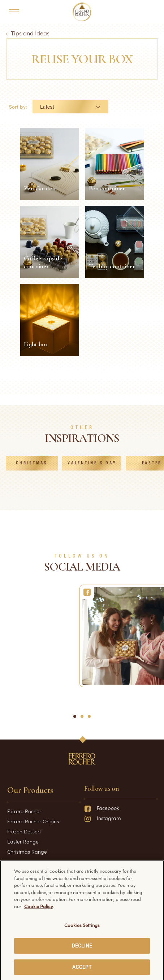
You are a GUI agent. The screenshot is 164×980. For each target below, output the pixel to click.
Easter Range (23, 841)
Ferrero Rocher (24, 811)
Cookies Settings (82, 930)
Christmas (32, 463)
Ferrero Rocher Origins (33, 821)
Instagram (103, 818)
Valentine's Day (92, 463)
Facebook (102, 808)
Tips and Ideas (30, 33)
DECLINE (82, 950)
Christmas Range (27, 851)
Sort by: (18, 107)
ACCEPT (82, 971)
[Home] (82, 12)
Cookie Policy (39, 910)
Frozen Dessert (24, 831)
